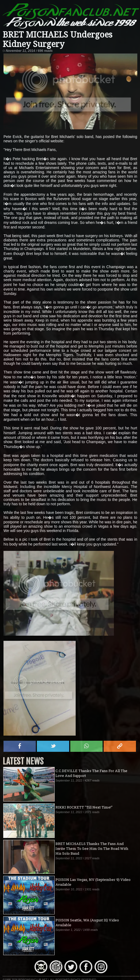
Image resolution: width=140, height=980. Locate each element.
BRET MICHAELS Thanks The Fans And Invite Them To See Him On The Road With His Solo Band (92, 848)
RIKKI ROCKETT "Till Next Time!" (84, 807)
